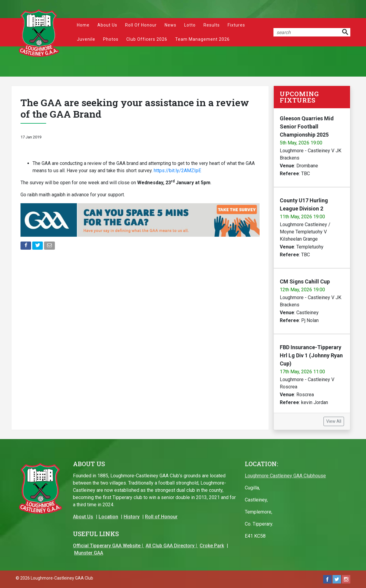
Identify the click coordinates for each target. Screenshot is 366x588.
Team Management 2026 (202, 39)
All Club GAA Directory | (172, 546)
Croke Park (212, 546)
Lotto (190, 25)
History (132, 517)
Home (83, 25)
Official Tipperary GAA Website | (109, 546)
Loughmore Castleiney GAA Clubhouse (285, 476)
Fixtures (236, 25)
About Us (107, 25)
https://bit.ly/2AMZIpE (177, 171)
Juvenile (86, 39)
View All (334, 421)
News (170, 25)
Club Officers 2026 (147, 39)
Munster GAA (89, 553)
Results (212, 25)
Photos (111, 39)
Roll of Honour (141, 25)
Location (108, 517)
